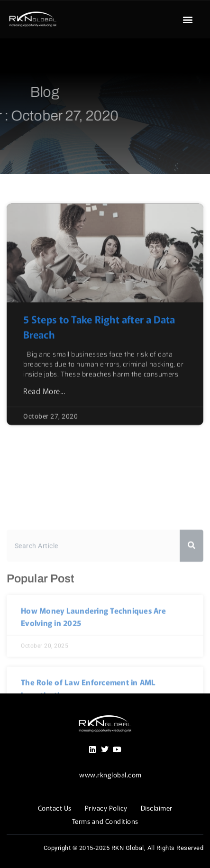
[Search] (192, 606)
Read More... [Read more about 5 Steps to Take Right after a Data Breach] (44, 409)
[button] (188, 20)
